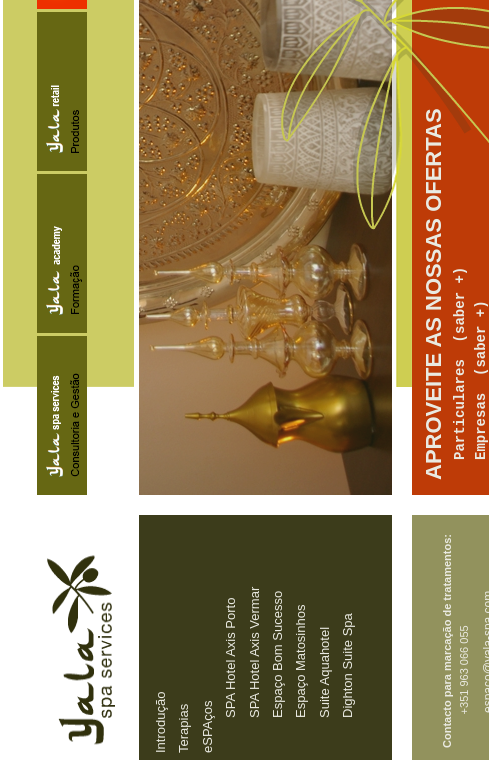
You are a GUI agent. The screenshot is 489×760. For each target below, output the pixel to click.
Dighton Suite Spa (347, 665)
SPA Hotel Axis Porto (230, 658)
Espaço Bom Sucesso (276, 654)
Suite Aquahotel (323, 672)
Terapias (183, 728)
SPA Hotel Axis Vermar (253, 652)
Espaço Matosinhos (300, 661)
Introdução (160, 722)
